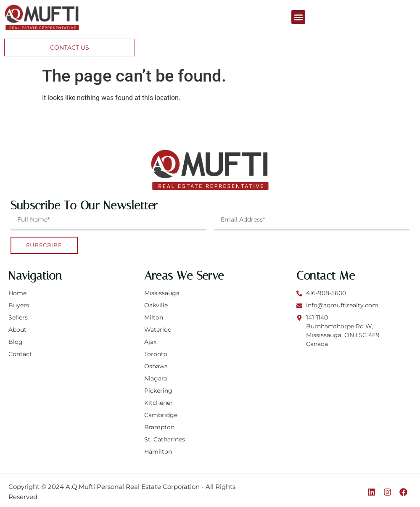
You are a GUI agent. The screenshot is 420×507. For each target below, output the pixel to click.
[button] (298, 17)
